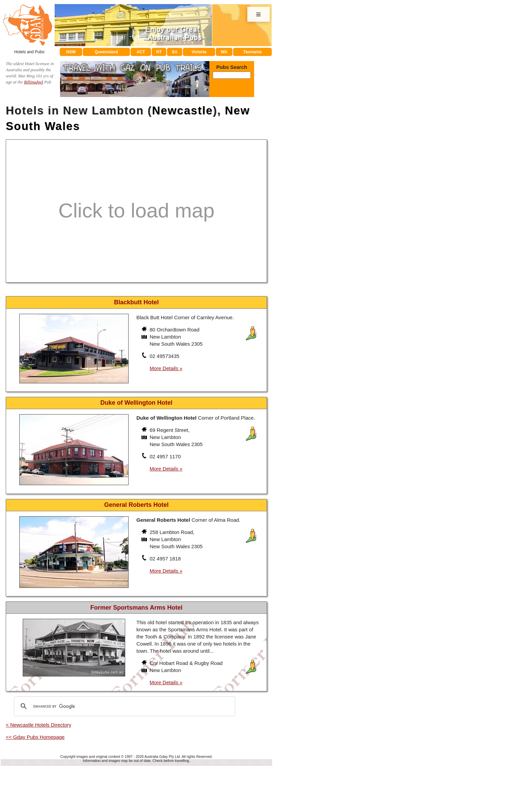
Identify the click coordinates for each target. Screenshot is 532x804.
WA (224, 52)
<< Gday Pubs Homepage (35, 737)
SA (175, 52)
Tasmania (252, 52)
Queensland (106, 52)
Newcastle (182, 110)
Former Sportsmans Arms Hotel (136, 608)
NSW (71, 52)
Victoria (199, 52)
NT (159, 52)
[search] (123, 706)
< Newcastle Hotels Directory (39, 725)
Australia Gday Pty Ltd (162, 757)
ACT (141, 52)
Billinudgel (33, 82)
